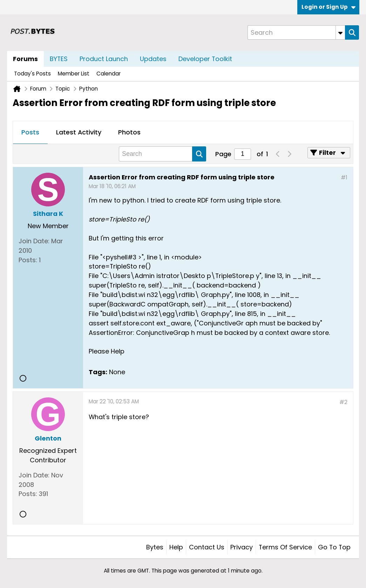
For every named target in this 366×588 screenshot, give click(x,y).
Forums (25, 59)
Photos (129, 132)
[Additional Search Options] (340, 32)
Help (176, 547)
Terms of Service (285, 547)
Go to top (334, 547)
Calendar (109, 74)
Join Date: (34, 241)
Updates (153, 59)
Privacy (242, 547)
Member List (74, 74)
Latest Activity (79, 132)
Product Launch (104, 59)
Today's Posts (32, 74)
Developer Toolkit (205, 59)
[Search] (296, 32)
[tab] (30, 133)
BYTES (59, 59)
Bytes (155, 547)
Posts (30, 132)
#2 (343, 402)
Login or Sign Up (328, 7)
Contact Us (207, 547)
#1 (344, 177)
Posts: (28, 260)
